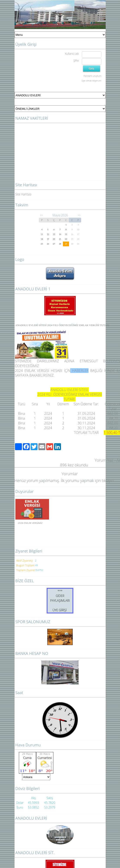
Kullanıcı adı (72, 54)
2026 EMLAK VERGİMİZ (30, 523)
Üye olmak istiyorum (91, 81)
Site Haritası (24, 194)
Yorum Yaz (104, 460)
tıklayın (108, 481)
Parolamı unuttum (92, 76)
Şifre (76, 61)
